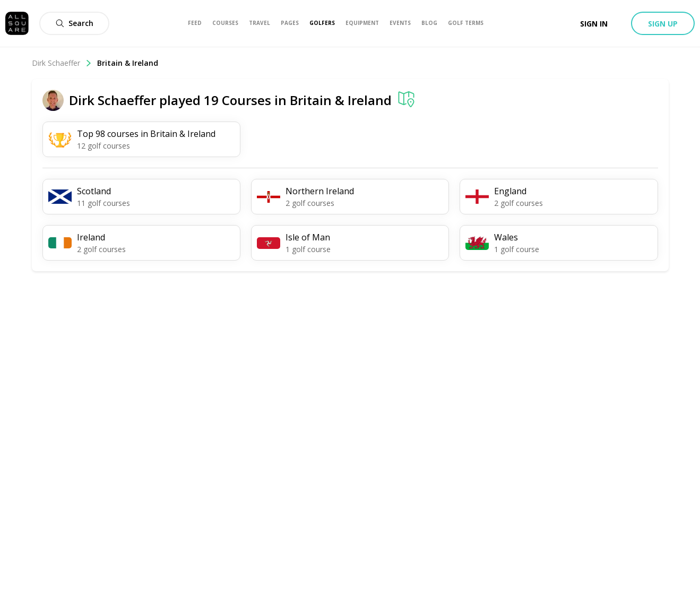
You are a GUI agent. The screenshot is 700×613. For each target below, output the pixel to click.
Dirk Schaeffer (62, 63)
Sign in (594, 24)
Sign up (663, 24)
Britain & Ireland (128, 63)
